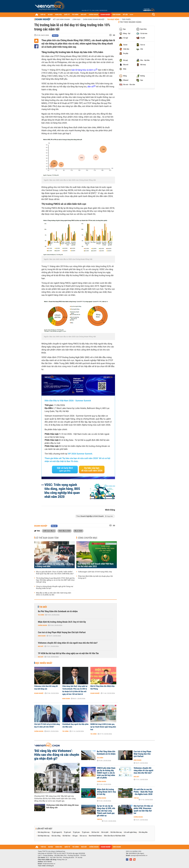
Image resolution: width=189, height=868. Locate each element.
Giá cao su (83, 836)
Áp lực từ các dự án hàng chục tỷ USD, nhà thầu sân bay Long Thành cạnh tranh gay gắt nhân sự (106, 811)
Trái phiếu (126, 19)
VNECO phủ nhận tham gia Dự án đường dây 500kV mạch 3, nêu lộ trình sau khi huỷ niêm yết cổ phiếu (106, 773)
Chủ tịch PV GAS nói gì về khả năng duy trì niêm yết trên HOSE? (47, 726)
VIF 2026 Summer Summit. (80, 454)
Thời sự (136, 798)
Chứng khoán (42, 625)
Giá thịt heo (66, 836)
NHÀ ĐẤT (84, 15)
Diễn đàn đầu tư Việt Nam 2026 (115, 836)
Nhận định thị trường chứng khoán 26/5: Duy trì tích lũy (62, 622)
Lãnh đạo (76, 19)
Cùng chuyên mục (88, 538)
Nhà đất (41, 646)
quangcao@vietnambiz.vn (139, 855)
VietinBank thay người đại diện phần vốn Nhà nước (75, 726)
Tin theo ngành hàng (130, 22)
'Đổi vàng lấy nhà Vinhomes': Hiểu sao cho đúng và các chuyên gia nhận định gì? (57, 755)
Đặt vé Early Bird (65, 469)
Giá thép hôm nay (44, 836)
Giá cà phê (105, 832)
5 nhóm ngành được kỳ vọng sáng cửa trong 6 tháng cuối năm (54, 565)
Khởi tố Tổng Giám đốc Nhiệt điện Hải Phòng (103, 687)
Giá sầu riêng (56, 836)
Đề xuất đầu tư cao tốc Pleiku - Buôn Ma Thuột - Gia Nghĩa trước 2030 (143, 792)
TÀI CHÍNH (75, 15)
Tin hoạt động (113, 19)
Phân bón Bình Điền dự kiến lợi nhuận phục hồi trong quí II (95, 577)
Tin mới (43, 607)
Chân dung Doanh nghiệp (94, 19)
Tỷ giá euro (86, 832)
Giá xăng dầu (143, 832)
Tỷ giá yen (76, 832)
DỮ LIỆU (125, 15)
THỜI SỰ (43, 15)
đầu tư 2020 (78, 531)
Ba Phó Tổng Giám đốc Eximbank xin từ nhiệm (58, 611)
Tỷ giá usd (67, 832)
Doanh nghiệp (43, 19)
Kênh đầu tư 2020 (65, 531)
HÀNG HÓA (58, 15)
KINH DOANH (117, 15)
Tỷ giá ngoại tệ (57, 832)
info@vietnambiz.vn (49, 864)
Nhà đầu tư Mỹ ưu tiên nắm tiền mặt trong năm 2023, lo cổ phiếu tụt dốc (54, 594)
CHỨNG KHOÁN (94, 15)
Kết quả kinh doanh (61, 19)
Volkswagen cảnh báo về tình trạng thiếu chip (95, 572)
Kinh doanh (42, 636)
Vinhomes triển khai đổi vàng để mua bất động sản (46, 687)
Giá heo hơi (95, 832)
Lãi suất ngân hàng (130, 832)
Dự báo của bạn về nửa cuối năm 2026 (92, 469)
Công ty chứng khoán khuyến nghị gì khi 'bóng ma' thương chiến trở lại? (55, 587)
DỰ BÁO (50, 15)
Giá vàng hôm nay (44, 832)
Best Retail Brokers (95, 836)
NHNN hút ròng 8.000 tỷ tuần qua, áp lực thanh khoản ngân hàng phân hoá (103, 727)
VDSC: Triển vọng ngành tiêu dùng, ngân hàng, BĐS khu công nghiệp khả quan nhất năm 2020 (62, 491)
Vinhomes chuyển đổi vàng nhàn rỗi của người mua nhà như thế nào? (68, 643)
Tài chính (41, 615)
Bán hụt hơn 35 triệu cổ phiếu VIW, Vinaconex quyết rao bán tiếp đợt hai (143, 810)
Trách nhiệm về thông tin (46, 866)
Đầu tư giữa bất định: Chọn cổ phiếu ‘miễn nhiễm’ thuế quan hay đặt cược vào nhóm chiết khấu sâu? (55, 573)
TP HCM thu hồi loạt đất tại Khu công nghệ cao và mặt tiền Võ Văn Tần (68, 653)
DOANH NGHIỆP (105, 15)
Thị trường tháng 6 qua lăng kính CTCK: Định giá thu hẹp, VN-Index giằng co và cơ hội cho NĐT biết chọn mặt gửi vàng (55, 580)
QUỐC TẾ (67, 15)
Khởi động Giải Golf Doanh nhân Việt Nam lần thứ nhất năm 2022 (96, 565)
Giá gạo (75, 836)
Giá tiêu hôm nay (116, 832)
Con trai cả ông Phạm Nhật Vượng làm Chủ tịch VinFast (62, 632)
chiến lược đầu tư (49, 531)
